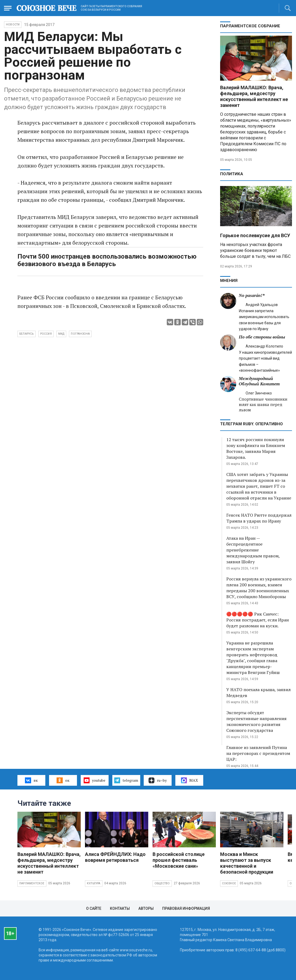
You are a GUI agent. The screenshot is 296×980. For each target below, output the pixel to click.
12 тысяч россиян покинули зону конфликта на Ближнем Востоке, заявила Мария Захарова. (256, 448)
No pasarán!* (252, 295)
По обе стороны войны (262, 337)
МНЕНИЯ (229, 281)
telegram (126, 780)
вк (31, 780)
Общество (162, 883)
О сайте (94, 908)
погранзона (80, 334)
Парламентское (32, 883)
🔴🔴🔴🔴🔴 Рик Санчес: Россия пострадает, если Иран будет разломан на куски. (258, 620)
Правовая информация (186, 908)
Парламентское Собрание (250, 26)
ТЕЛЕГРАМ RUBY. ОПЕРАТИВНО (251, 424)
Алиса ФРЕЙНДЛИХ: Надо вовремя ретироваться (115, 857)
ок (63, 780)
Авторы (146, 908)
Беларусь (27, 334)
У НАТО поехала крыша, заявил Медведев (258, 692)
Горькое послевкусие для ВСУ (255, 235)
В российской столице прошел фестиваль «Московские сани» (179, 860)
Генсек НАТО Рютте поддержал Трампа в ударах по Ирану (259, 518)
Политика (232, 174)
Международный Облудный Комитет (259, 381)
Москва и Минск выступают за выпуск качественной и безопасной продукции (247, 863)
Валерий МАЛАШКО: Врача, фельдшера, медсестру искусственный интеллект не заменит (254, 96)
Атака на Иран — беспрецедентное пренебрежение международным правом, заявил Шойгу (253, 550)
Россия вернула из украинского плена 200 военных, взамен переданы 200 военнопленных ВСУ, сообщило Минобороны (259, 588)
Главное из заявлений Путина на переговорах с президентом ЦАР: (258, 753)
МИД (61, 334)
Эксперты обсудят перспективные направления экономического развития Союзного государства (256, 721)
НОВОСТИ (13, 25)
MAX (189, 780)
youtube (95, 780)
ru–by (158, 780)
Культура (94, 883)
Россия (46, 334)
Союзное (229, 883)
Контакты (120, 908)
